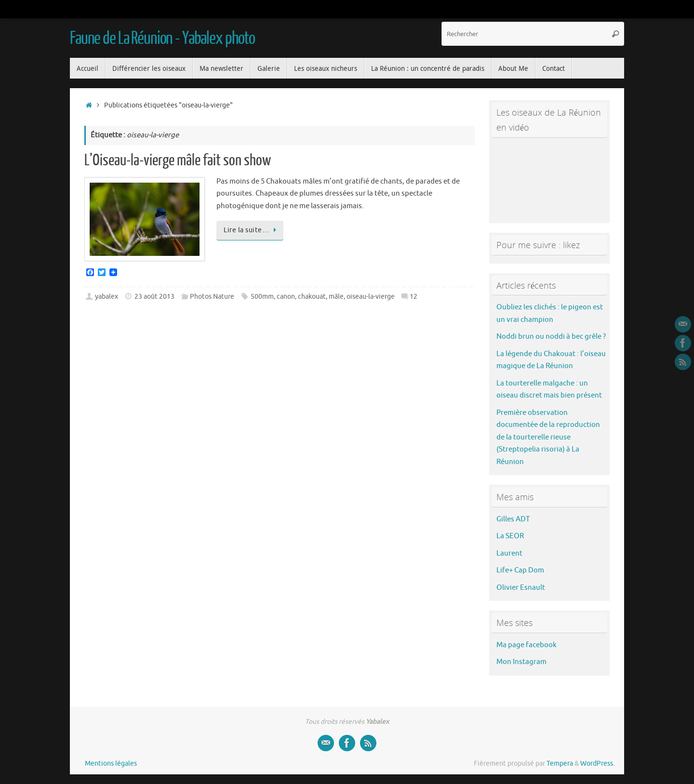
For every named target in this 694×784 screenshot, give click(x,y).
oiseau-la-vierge (371, 297)
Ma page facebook (527, 645)
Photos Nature (212, 297)
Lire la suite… (252, 230)
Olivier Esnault (521, 588)
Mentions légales (111, 764)
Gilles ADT (513, 519)
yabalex (107, 297)
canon (286, 297)
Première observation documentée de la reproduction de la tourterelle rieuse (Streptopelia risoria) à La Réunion (548, 437)
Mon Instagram (521, 662)
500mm (262, 297)
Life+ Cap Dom (520, 570)
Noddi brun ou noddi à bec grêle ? (551, 337)
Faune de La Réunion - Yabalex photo (162, 39)
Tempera (560, 764)
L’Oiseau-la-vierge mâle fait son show (178, 160)
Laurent (509, 553)
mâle (336, 297)
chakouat (312, 297)
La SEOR (510, 536)
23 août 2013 (154, 297)
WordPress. (597, 764)
